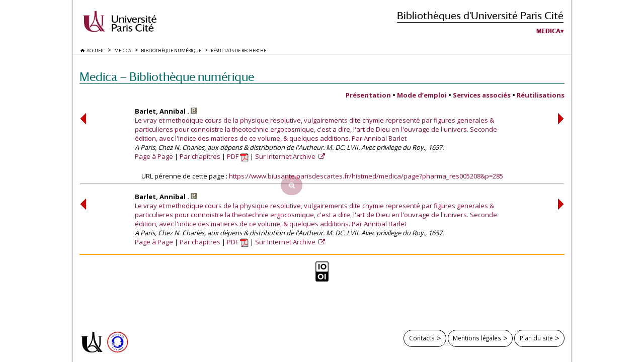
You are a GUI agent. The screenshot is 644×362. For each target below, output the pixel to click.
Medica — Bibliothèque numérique (167, 77)
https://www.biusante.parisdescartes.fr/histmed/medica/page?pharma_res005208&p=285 (366, 176)
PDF (238, 156)
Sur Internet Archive (286, 156)
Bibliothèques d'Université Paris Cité (480, 15)
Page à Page (154, 156)
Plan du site (536, 338)
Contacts (422, 338)
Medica (548, 31)
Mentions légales (477, 338)
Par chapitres (200, 156)
